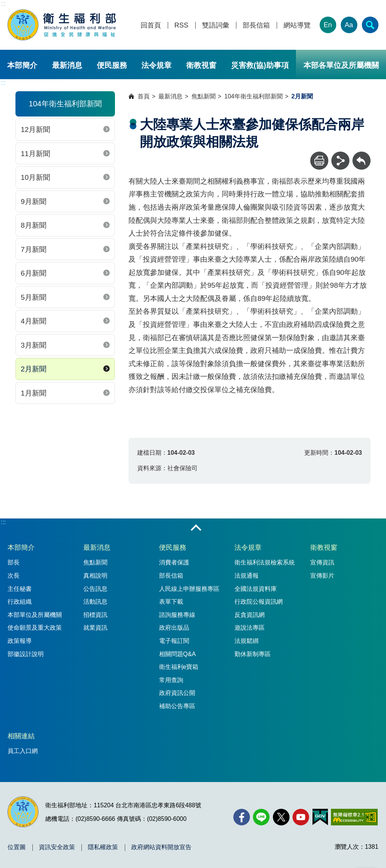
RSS (182, 25)
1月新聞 (34, 393)
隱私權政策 (103, 847)
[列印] (319, 161)
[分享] (340, 161)
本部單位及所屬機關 (35, 615)
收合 (196, 528)
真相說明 (95, 576)
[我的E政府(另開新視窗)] (320, 817)
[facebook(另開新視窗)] (242, 817)
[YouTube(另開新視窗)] (301, 817)
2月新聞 (34, 369)
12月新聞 (35, 130)
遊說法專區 (250, 628)
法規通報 (247, 576)
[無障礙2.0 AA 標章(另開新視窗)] (354, 817)
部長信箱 (256, 25)
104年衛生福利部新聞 (254, 96)
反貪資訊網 (250, 615)
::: (3, 4)
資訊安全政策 (57, 847)
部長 (14, 562)
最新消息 (67, 65)
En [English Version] (328, 25)
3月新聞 (34, 345)
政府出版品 (174, 628)
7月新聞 (34, 249)
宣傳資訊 (322, 562)
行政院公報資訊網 (259, 602)
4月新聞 (34, 321)
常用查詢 (171, 680)
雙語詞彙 (216, 25)
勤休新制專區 (253, 654)
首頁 (144, 96)
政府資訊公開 (177, 693)
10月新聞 (35, 177)
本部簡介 (22, 65)
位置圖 (17, 847)
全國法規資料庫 (256, 589)
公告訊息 (95, 589)
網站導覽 (297, 25)
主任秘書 (20, 589)
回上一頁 (361, 155)
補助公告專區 (177, 706)
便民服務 (112, 65)
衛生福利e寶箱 (179, 667)
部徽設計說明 (26, 654)
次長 (14, 576)
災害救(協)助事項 (260, 65)
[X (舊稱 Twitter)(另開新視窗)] (281, 817)
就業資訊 (95, 628)
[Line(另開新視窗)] (261, 817)
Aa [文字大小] (349, 25)
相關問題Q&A (178, 654)
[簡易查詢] (370, 25)
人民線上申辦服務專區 (189, 589)
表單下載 (171, 602)
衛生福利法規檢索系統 (265, 562)
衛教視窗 (201, 65)
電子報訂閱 (174, 641)
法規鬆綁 (247, 641)
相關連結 (21, 736)
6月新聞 (34, 273)
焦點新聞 (204, 96)
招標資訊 (95, 615)
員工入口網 (23, 751)
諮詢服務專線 (177, 615)
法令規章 (156, 65)
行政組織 (20, 602)
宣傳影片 (322, 576)
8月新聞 (34, 225)
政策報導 (20, 641)
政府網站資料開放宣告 (161, 847)
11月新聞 (35, 154)
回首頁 (151, 25)
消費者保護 (174, 562)
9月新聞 (34, 202)
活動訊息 (95, 602)
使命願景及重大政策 (35, 628)
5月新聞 (34, 297)
